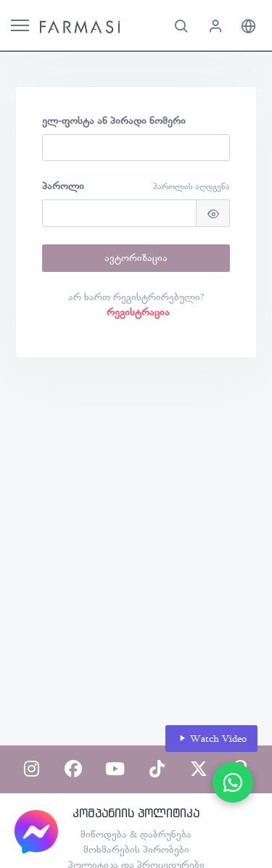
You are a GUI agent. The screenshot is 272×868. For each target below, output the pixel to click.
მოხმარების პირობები (136, 849)
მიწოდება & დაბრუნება (136, 834)
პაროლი (63, 186)
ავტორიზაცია (136, 257)
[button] (181, 25)
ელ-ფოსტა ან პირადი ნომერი (114, 120)
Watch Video (212, 739)
